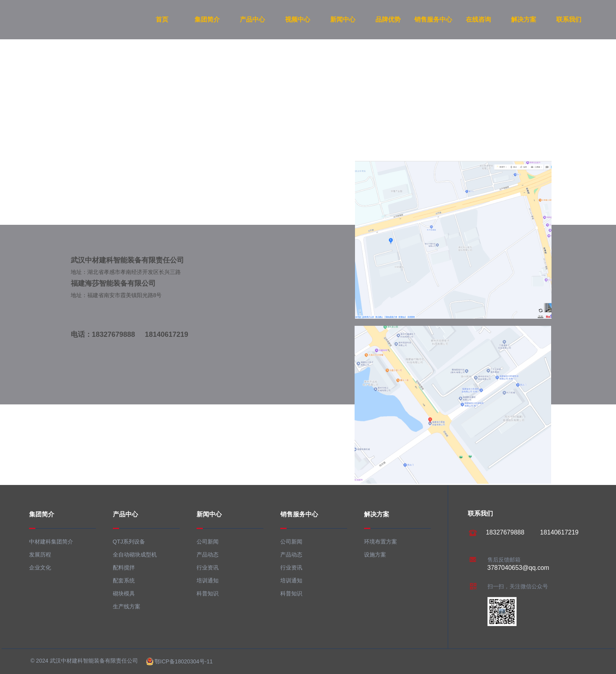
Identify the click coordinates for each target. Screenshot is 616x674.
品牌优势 (388, 19)
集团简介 (207, 19)
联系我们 (569, 19)
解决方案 (524, 19)
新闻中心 (343, 19)
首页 (162, 19)
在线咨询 (478, 19)
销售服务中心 (433, 19)
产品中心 (252, 19)
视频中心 (298, 19)
